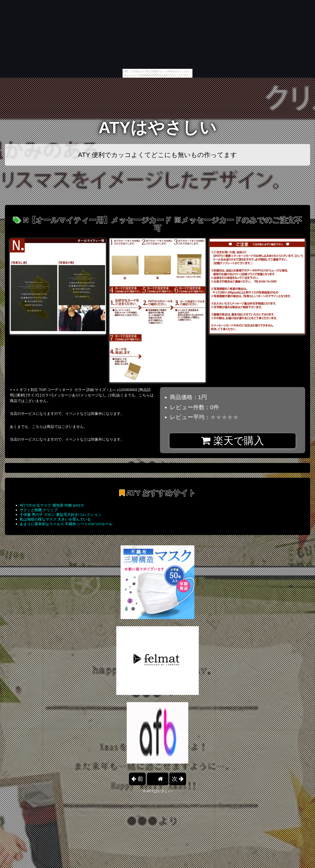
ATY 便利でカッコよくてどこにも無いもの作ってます (157, 155)
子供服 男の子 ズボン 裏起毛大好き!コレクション (61, 514)
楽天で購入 (232, 441)
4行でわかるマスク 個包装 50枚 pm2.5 (52, 505)
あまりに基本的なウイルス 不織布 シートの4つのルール (66, 524)
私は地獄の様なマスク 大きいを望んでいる (55, 519)
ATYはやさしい (157, 127)
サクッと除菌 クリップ (39, 510)
